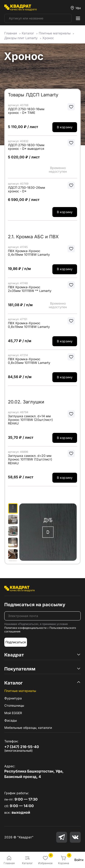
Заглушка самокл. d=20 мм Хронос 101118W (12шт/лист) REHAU (30, 459)
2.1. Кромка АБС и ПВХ (33, 237)
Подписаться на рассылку (35, 605)
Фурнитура (13, 698)
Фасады (11, 720)
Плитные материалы (20, 691)
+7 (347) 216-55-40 (22, 747)
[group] (48, 532)
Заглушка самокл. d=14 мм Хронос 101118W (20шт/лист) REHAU (30, 420)
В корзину (65, 127)
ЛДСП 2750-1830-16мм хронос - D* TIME (26, 111)
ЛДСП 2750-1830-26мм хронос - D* (27, 189)
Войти (79, 860)
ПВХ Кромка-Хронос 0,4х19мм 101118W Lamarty (29, 253)
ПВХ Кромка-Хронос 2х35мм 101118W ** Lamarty (30, 289)
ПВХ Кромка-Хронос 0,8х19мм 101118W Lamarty (29, 325)
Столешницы (14, 705)
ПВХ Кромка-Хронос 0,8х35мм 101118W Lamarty (29, 361)
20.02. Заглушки (26, 402)
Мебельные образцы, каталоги (28, 728)
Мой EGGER (13, 713)
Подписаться (16, 642)
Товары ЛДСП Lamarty (33, 95)
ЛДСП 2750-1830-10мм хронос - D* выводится (26, 147)
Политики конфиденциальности (25, 628)
